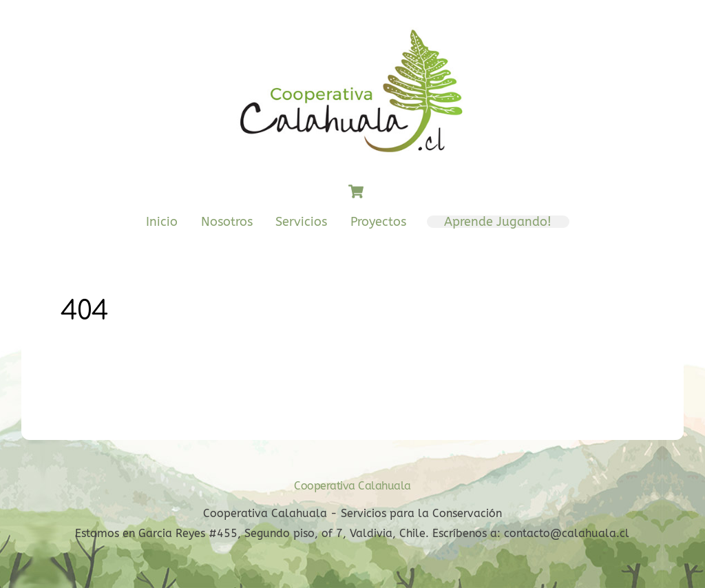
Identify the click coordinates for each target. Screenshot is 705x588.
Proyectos (378, 222)
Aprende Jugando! (498, 222)
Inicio (162, 222)
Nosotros (227, 222)
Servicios (301, 222)
